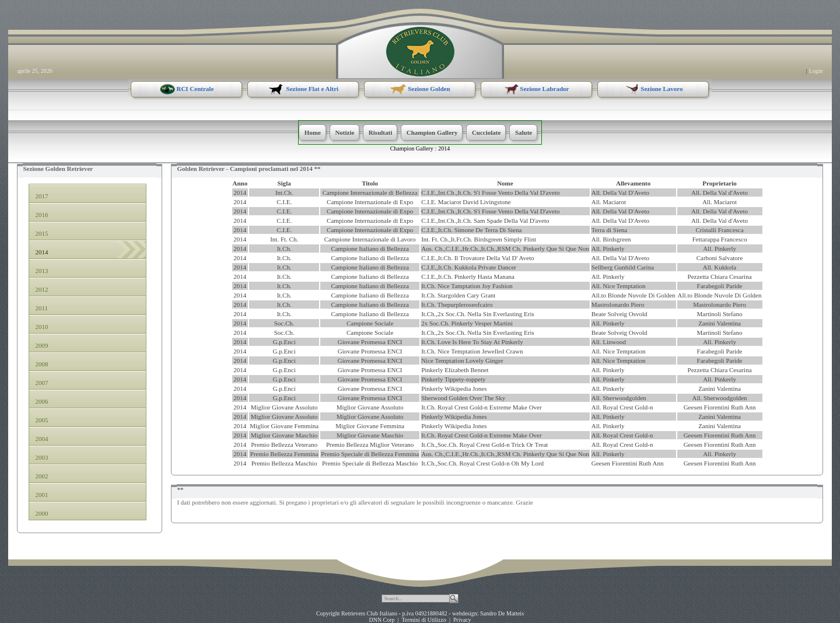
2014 (444, 148)
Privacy (462, 620)
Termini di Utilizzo (424, 620)
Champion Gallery (412, 148)
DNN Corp (381, 620)
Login (816, 71)
